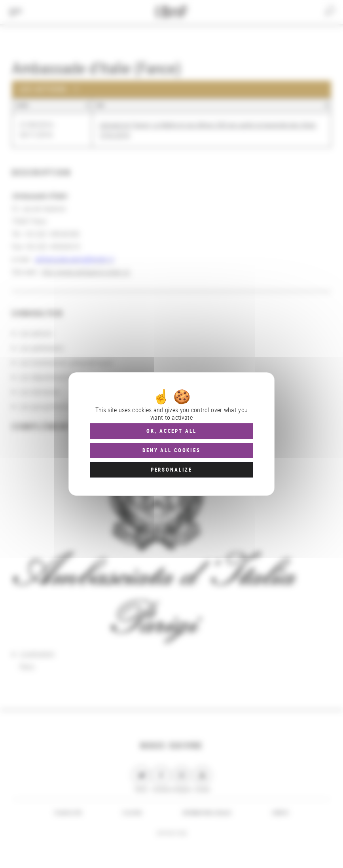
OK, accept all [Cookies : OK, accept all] (171, 431)
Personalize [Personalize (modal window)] (171, 470)
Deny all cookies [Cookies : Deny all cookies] (171, 450)
